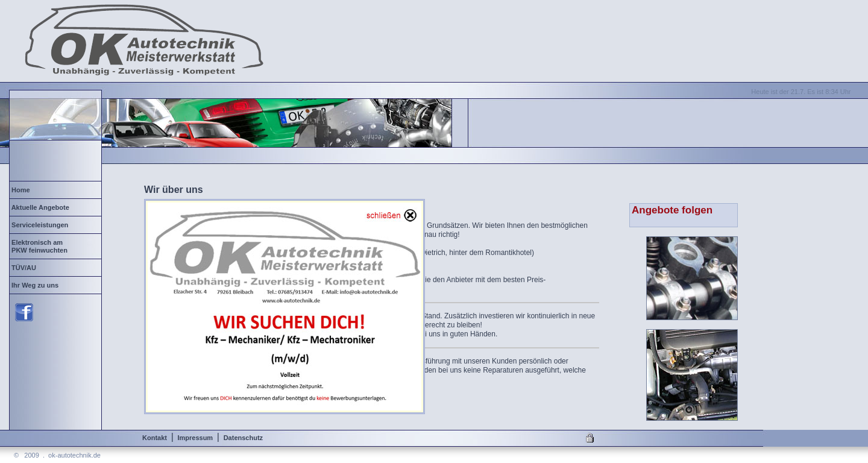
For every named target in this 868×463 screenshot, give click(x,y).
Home (43, 190)
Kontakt (155, 438)
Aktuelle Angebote (45, 207)
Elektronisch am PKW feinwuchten (39, 246)
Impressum (195, 438)
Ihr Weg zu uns (42, 285)
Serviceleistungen (42, 225)
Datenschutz (243, 438)
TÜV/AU (40, 268)
